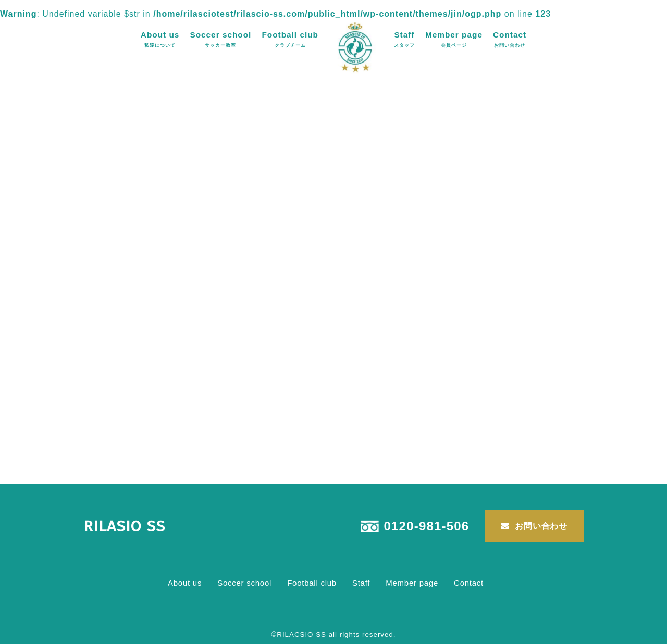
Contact (510, 39)
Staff (404, 39)
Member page (454, 39)
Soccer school (220, 39)
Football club (290, 39)
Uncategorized (215, 469)
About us (160, 39)
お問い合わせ (541, 526)
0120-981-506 (427, 526)
